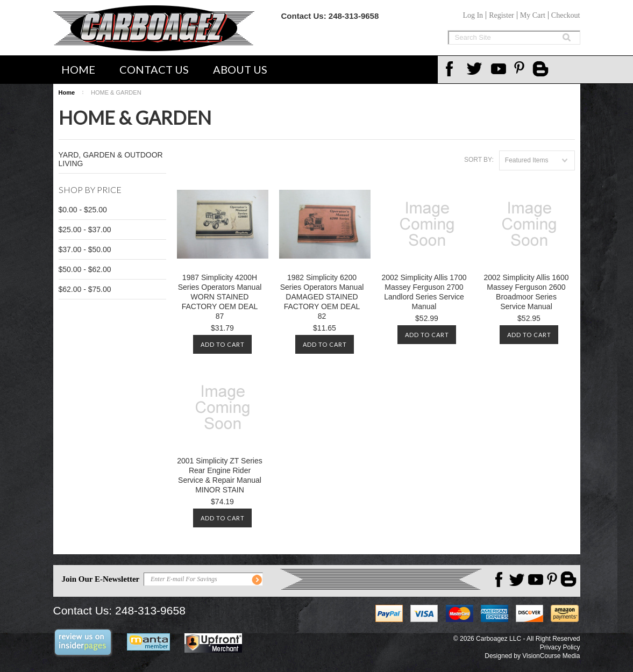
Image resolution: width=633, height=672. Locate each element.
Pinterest (523, 69)
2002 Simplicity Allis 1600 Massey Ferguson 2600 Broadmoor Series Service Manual (527, 292)
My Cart (533, 15)
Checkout (566, 15)
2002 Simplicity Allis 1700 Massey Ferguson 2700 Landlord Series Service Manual (424, 292)
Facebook (452, 69)
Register (502, 15)
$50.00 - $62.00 (85, 269)
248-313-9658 (354, 16)
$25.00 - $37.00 (85, 230)
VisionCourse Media (551, 656)
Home (78, 69)
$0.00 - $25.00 (83, 210)
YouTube (500, 69)
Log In (473, 15)
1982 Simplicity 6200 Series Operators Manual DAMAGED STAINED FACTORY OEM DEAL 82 (322, 297)
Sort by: (479, 160)
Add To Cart (223, 344)
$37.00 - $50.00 (85, 249)
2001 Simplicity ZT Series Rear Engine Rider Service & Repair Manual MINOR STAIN (219, 475)
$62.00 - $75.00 (85, 289)
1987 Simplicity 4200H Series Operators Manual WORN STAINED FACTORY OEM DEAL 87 (220, 297)
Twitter (476, 69)
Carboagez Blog (542, 70)
